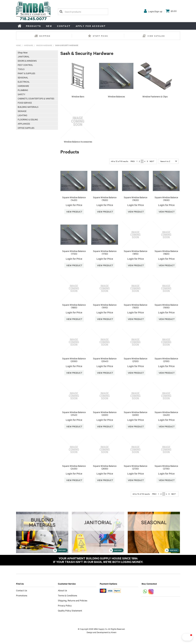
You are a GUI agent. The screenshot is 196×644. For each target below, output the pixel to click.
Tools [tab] (21, 69)
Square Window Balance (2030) (74, 360)
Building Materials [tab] (28, 107)
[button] (182, 637)
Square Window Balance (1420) (74, 199)
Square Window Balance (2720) (136, 467)
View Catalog (156, 36)
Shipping (45, 36)
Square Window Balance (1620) (136, 199)
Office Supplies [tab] (26, 128)
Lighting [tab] (23, 115)
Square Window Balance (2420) (166, 413)
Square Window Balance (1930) (166, 306)
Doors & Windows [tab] (27, 61)
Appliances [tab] (24, 124)
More (74, 212)
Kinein (114, 632)
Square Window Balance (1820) (166, 252)
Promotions (22, 595)
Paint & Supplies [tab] (26, 73)
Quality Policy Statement (70, 610)
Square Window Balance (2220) (105, 413)
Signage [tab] (22, 111)
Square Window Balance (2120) (136, 360)
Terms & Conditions (67, 595)
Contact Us (22, 590)
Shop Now (23, 52)
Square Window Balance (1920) (136, 306)
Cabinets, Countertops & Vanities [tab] (36, 98)
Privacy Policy (65, 605)
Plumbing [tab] (23, 90)
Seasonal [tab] (23, 77)
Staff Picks (100, 36)
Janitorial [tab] (24, 56)
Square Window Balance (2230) (136, 413)
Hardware (28, 45)
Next (152, 161)
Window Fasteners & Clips (155, 96)
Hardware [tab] (23, 86)
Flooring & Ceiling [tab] (28, 119)
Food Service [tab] (25, 103)
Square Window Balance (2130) (166, 360)
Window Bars (78, 96)
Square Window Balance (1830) (74, 306)
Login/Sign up (155, 11)
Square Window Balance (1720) (74, 252)
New (49, 26)
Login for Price (74, 205)
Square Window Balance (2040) (105, 360)
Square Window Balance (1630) (166, 199)
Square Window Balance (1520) (105, 199)
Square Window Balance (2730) (166, 467)
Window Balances (116, 96)
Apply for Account (91, 26)
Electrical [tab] (24, 82)
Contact (64, 26)
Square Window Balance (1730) (105, 252)
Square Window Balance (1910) (105, 306)
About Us (62, 590)
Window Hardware (44, 45)
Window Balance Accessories (78, 141)
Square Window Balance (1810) (136, 252)
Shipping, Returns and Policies (73, 600)
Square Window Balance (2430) (74, 467)
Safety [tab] (22, 94)
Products (33, 26)
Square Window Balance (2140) (74, 413)
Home (20, 26)
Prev (133, 161)
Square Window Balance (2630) (105, 467)
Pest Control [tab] (25, 65)
